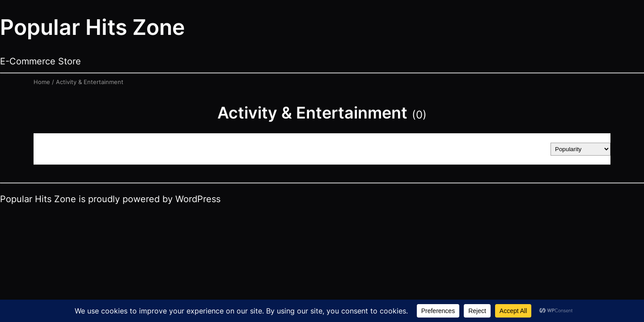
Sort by (531, 149)
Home (42, 82)
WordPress (198, 199)
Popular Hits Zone (92, 27)
